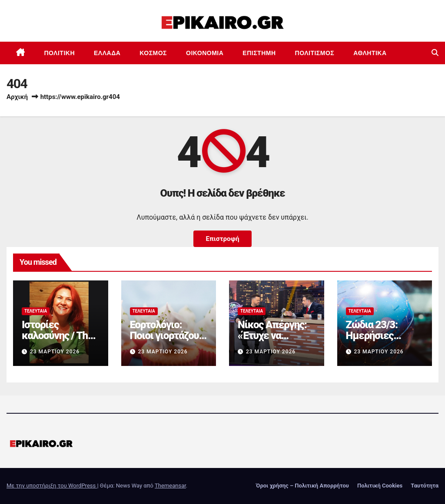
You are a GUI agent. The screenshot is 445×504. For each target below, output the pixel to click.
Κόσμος (153, 53)
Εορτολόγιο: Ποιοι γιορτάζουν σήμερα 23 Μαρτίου (167, 341)
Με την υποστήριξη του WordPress (52, 486)
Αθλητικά (370, 53)
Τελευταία (36, 311)
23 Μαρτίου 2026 (55, 352)
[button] (435, 53)
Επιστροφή (222, 239)
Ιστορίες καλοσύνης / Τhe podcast (57, 336)
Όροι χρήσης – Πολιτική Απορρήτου (302, 486)
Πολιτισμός (315, 53)
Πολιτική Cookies (380, 486)
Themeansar (170, 486)
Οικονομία (205, 53)
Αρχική (17, 97)
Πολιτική (60, 53)
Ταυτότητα (425, 486)
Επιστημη (259, 53)
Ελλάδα (107, 53)
